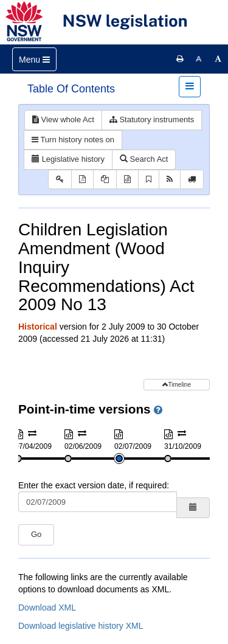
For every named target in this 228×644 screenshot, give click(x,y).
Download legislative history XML (81, 626)
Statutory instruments (152, 119)
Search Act (144, 159)
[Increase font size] (218, 59)
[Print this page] (180, 59)
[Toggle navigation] (34, 59)
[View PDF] (82, 180)
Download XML (47, 608)
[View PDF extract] (105, 180)
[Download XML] (127, 180)
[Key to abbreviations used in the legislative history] (60, 180)
